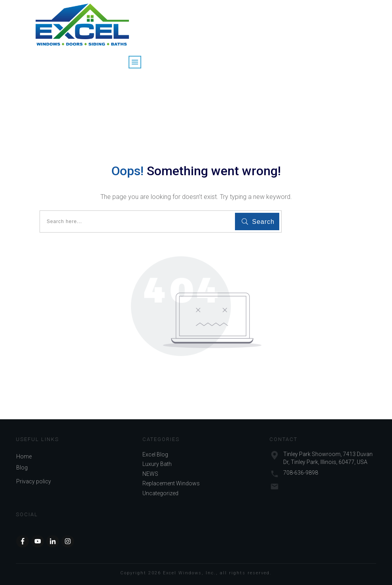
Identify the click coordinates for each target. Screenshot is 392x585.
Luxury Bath (157, 464)
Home (24, 456)
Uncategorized (160, 493)
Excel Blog (155, 454)
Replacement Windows (171, 483)
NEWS (150, 474)
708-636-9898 (301, 473)
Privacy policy (34, 481)
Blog (22, 468)
